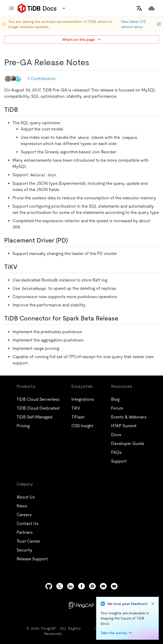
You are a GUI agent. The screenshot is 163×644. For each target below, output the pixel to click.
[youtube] (114, 586)
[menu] (11, 8)
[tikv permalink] (22, 267)
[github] (49, 586)
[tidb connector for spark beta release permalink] (123, 318)
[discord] (103, 586)
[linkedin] (71, 586)
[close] (153, 604)
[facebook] (81, 586)
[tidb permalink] (22, 110)
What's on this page (82, 40)
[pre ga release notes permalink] (93, 62)
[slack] (92, 586)
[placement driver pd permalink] (72, 240)
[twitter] (60, 586)
